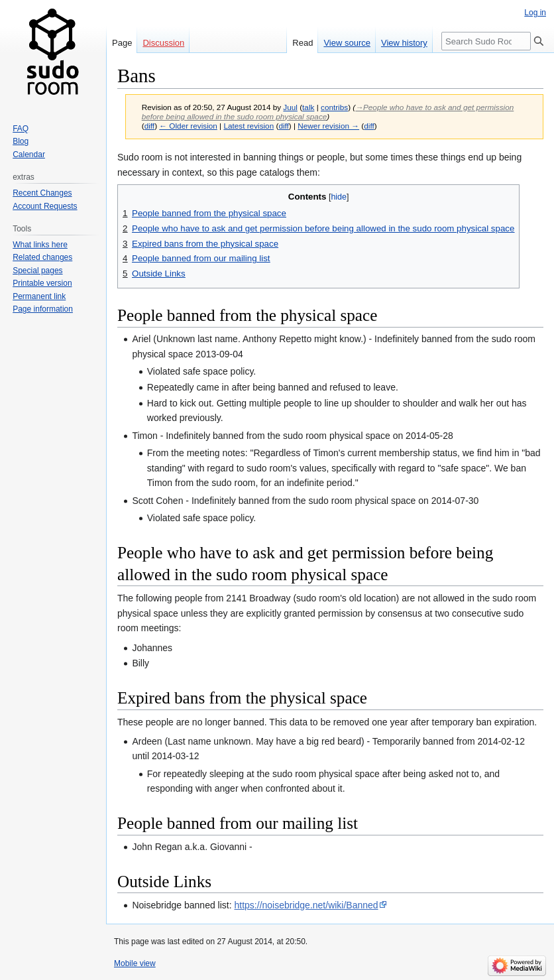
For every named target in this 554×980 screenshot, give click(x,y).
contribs (334, 107)
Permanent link (39, 296)
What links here (40, 245)
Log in (535, 13)
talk (308, 107)
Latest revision (249, 126)
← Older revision (188, 126)
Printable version (42, 283)
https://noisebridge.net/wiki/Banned (306, 905)
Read (303, 43)
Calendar (29, 154)
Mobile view (135, 963)
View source (347, 43)
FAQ (21, 129)
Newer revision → (328, 126)
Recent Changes (42, 193)
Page (122, 43)
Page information (43, 309)
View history (404, 43)
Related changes (42, 257)
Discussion (163, 43)
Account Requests (45, 206)
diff (149, 126)
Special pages (37, 271)
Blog (21, 141)
